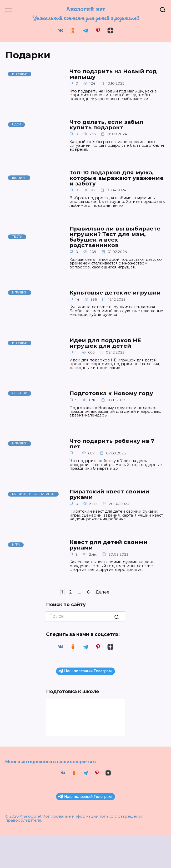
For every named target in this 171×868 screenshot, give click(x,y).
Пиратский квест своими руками (109, 495)
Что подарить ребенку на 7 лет (112, 444)
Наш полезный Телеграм (85, 672)
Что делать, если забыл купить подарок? (106, 125)
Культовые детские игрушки (115, 293)
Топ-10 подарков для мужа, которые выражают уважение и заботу (117, 178)
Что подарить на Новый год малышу (113, 74)
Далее (102, 593)
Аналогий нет (85, 9)
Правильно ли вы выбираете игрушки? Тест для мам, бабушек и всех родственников (115, 237)
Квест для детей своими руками (109, 546)
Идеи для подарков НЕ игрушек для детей (105, 343)
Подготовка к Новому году (111, 394)
